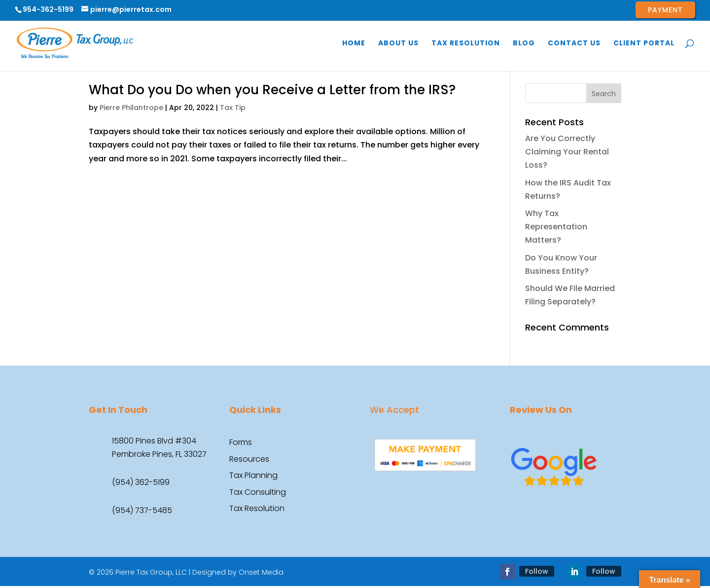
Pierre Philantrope (131, 108)
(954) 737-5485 (142, 510)
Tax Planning (253, 476)
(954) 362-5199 (141, 482)
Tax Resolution (466, 44)
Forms (241, 443)
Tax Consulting (258, 493)
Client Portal (644, 44)
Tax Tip (233, 108)
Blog (524, 44)
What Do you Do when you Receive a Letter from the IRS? (272, 90)
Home (354, 44)
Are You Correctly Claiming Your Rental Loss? (567, 152)
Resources (249, 460)
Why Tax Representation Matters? (556, 227)
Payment (665, 10)
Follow (537, 571)
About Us (398, 44)
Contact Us (574, 44)
